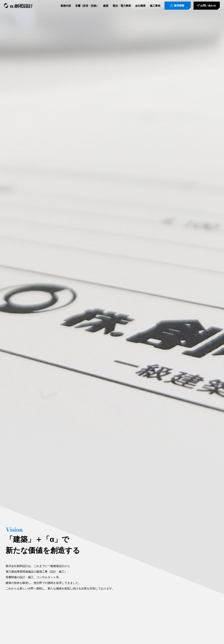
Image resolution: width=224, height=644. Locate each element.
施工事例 (155, 6)
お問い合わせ (208, 6)
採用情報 (179, 6)
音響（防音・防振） (87, 6)
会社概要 (140, 6)
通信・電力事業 (122, 6)
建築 (106, 6)
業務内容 (66, 6)
